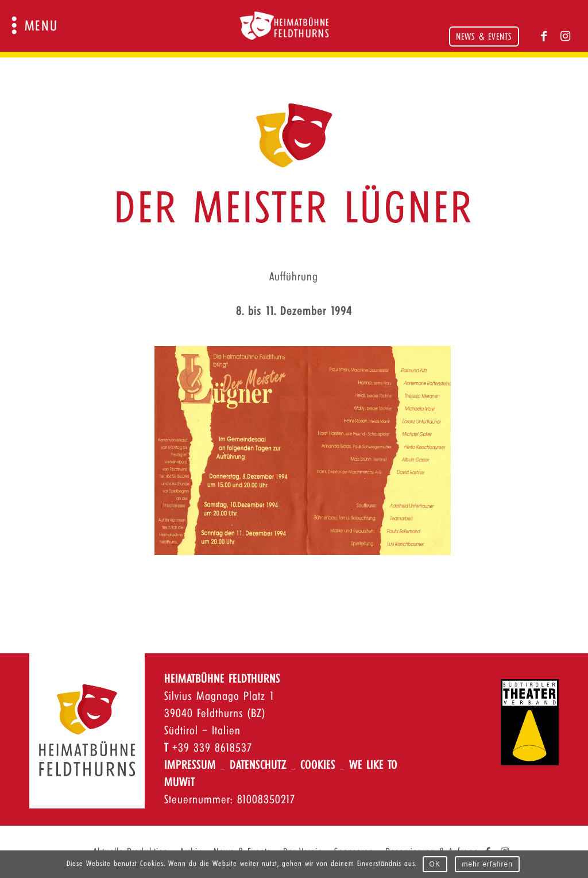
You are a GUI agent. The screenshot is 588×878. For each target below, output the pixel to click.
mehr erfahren (487, 864)
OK (435, 864)
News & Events (484, 37)
